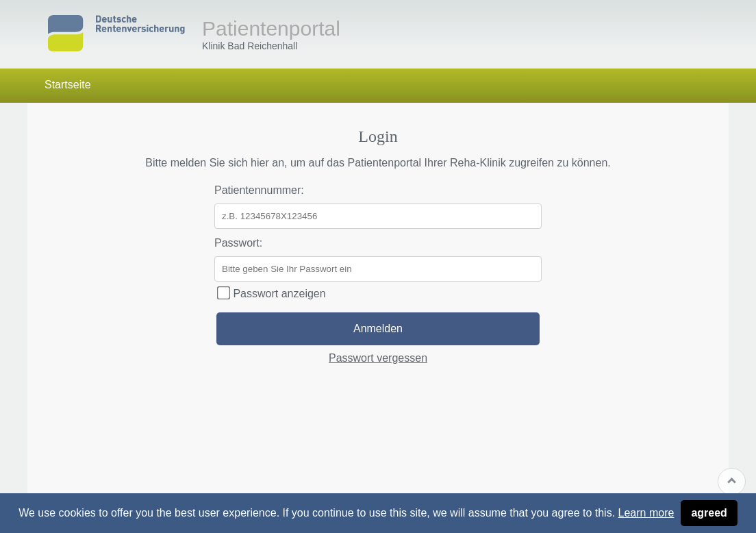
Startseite (68, 85)
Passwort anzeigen (272, 294)
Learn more (646, 513)
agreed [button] (709, 513)
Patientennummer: (259, 190)
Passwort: (238, 243)
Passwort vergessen (378, 358)
